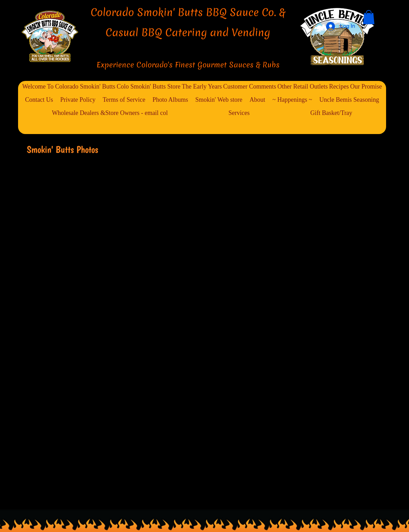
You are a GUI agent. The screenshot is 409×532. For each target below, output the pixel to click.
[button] (369, 17)
